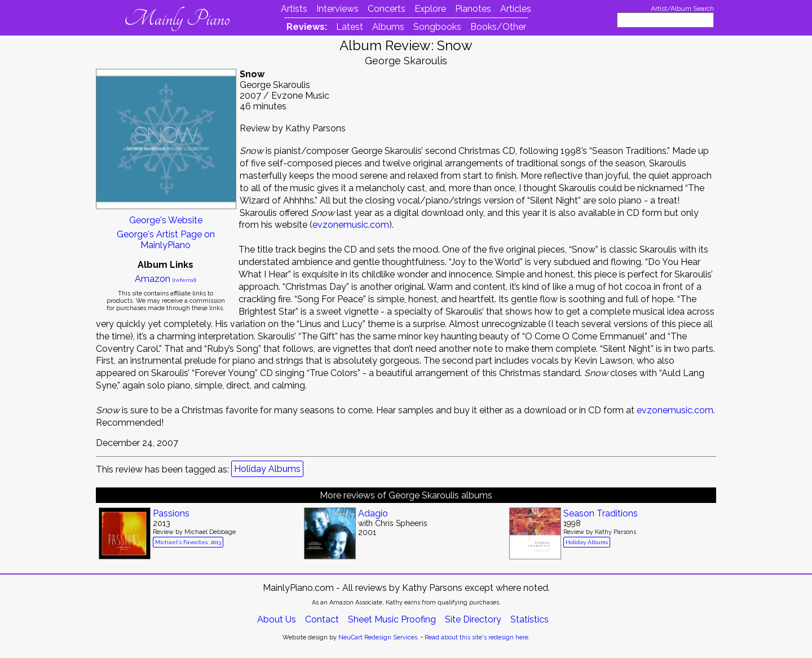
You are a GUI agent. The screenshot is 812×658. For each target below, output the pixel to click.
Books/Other (498, 27)
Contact (322, 619)
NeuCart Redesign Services (378, 637)
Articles (516, 9)
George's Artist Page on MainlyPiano (166, 240)
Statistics (529, 619)
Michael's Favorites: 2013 (188, 542)
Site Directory (473, 619)
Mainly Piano (177, 19)
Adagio (373, 513)
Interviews (337, 9)
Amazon (166, 279)
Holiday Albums (267, 469)
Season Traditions (601, 513)
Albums (388, 27)
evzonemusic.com (351, 225)
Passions (171, 513)
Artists (294, 9)
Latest (350, 27)
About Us (277, 619)
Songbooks (437, 27)
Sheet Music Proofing (392, 619)
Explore (430, 9)
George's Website (166, 220)
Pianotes (473, 9)
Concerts (387, 9)
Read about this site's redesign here (476, 637)
